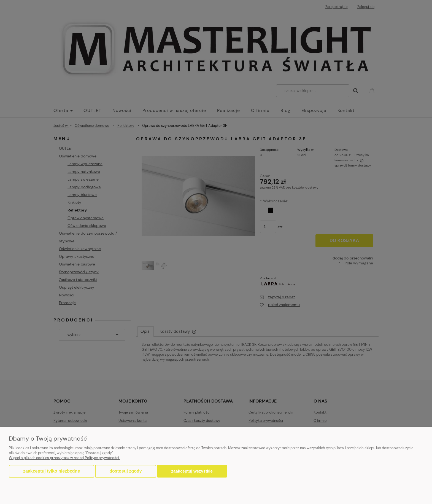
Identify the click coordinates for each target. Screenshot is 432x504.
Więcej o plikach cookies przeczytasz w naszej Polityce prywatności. (64, 458)
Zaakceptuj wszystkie (192, 471)
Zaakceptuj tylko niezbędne (52, 471)
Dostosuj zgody (125, 471)
